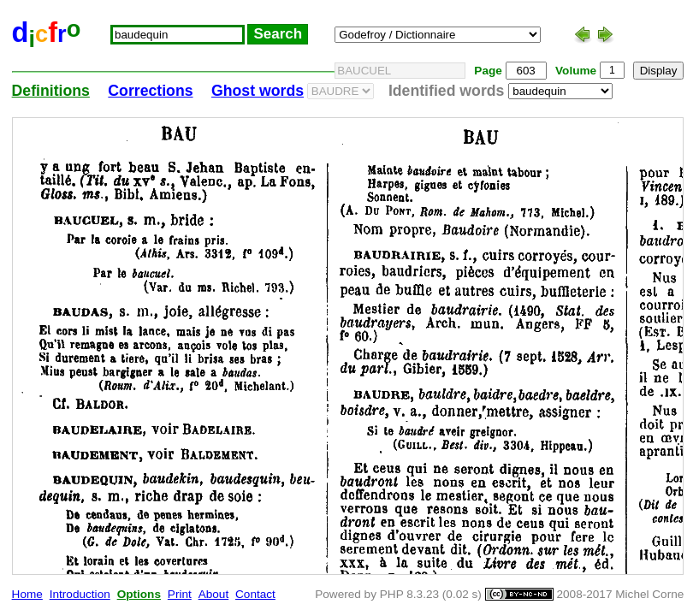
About (214, 594)
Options (139, 594)
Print (180, 594)
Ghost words (258, 91)
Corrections (150, 91)
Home (27, 594)
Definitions (51, 91)
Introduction (80, 594)
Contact (255, 594)
